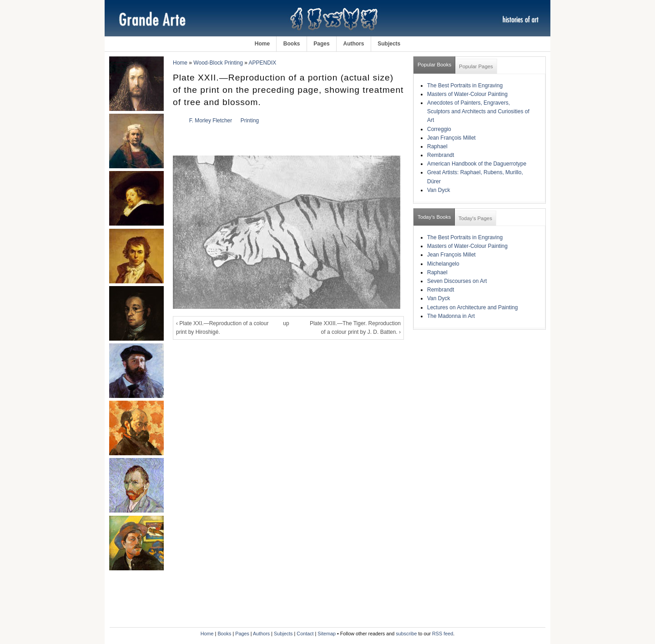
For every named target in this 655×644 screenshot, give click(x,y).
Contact (305, 634)
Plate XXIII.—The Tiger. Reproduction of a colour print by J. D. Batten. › (355, 328)
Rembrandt (441, 155)
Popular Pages (476, 66)
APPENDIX (263, 63)
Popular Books (434, 65)
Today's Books (434, 217)
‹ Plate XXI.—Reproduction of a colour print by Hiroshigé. (222, 328)
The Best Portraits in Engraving (465, 86)
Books (292, 44)
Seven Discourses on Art (457, 281)
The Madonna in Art (451, 316)
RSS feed (443, 634)
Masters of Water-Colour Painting (467, 94)
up (286, 323)
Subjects (389, 44)
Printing (250, 121)
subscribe (406, 634)
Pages (321, 44)
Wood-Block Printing (218, 63)
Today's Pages (475, 218)
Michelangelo (443, 264)
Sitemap (327, 634)
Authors (353, 44)
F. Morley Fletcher (211, 121)
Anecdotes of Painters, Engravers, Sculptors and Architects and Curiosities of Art (478, 111)
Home (262, 44)
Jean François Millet (451, 138)
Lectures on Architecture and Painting (472, 307)
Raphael (437, 146)
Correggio (439, 129)
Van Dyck (438, 190)
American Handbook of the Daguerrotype (477, 164)
